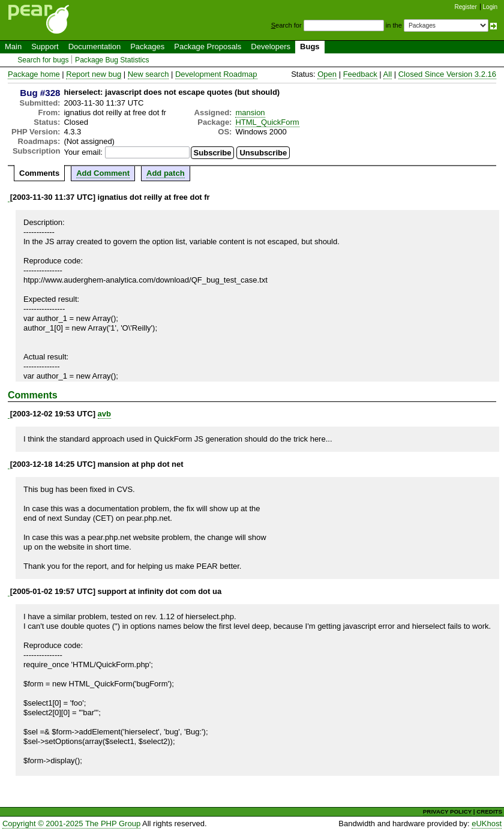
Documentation (94, 46)
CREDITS (489, 811)
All (388, 74)
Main (13, 46)
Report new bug (94, 74)
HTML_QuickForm (267, 122)
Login (490, 7)
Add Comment (103, 173)
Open (327, 74)
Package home (34, 74)
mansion (250, 112)
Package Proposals (208, 46)
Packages (147, 46)
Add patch (166, 173)
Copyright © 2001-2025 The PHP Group (71, 823)
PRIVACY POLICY (447, 811)
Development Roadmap (216, 74)
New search (148, 74)
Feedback (360, 74)
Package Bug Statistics (112, 60)
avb (104, 414)
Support (45, 46)
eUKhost (487, 823)
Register (466, 7)
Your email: (83, 152)
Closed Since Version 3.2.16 (447, 74)
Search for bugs (43, 60)
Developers (271, 46)
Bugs (310, 46)
